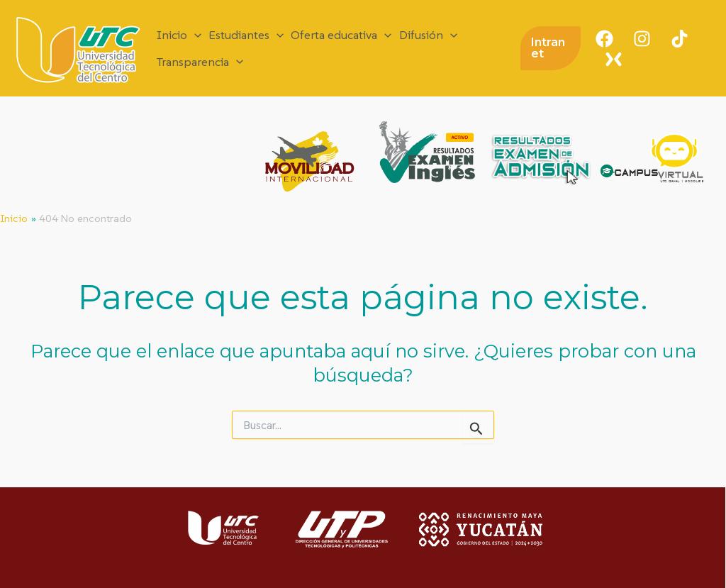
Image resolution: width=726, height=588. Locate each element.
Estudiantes (246, 35)
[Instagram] (642, 39)
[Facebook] (604, 39)
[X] (614, 59)
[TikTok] (680, 39)
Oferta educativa (341, 35)
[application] (194, 35)
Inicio (179, 35)
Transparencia (200, 62)
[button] (551, 48)
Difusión (428, 35)
